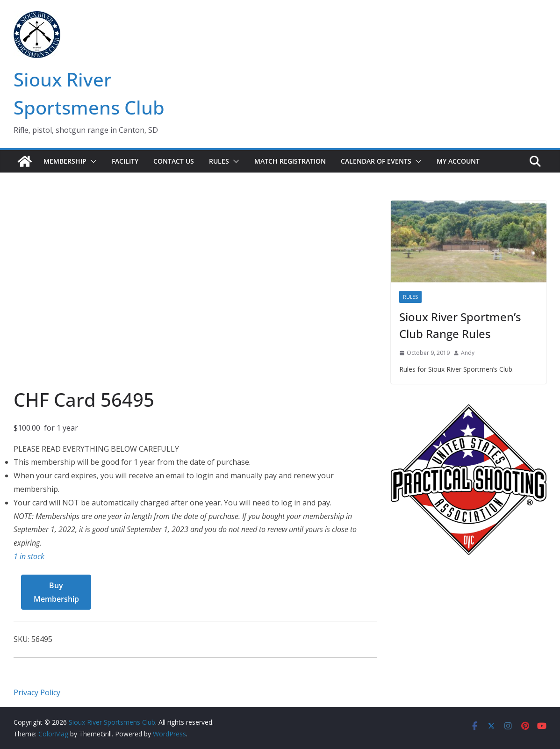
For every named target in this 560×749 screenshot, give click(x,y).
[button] (92, 161)
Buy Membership (56, 592)
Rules (219, 161)
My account (458, 161)
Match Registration (290, 161)
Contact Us (174, 161)
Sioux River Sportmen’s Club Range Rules (460, 325)
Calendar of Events (376, 161)
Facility (125, 161)
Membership (65, 161)
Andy (468, 353)
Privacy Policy (37, 692)
